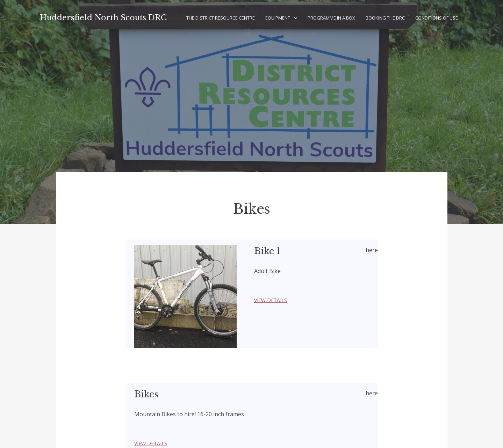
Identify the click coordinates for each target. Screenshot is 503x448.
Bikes (146, 394)
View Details (271, 300)
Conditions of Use (437, 18)
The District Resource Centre (221, 18)
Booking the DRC (385, 18)
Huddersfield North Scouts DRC (103, 18)
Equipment (278, 18)
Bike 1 (267, 251)
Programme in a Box (331, 18)
